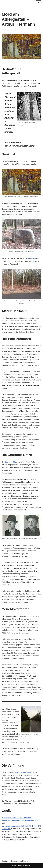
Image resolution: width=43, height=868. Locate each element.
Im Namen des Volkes (23, 772)
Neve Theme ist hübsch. (21, 866)
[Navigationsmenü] (39, 2)
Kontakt (5, 861)
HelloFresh (32, 258)
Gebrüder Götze (11, 462)
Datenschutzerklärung (20, 861)
